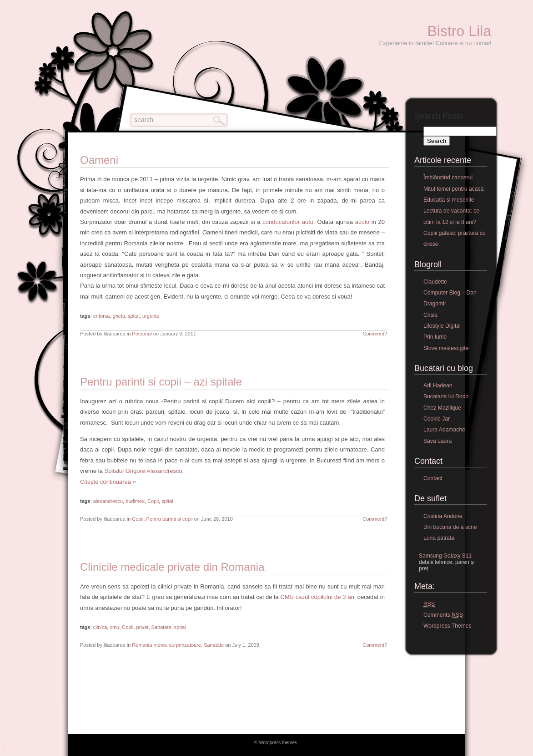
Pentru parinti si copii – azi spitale (161, 382)
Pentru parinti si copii (170, 519)
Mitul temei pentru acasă (453, 189)
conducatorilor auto (288, 222)
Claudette (435, 282)
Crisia (430, 315)
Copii (153, 501)
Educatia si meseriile (449, 200)
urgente (151, 316)
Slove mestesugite (446, 348)
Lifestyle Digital (442, 326)
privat (143, 627)
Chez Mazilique (442, 408)
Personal (142, 334)
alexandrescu (108, 501)
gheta (119, 316)
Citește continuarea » (108, 482)
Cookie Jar (437, 419)
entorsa (102, 316)
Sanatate (161, 627)
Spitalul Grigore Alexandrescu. (144, 471)
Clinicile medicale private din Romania (172, 567)
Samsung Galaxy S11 (445, 556)
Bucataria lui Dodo (446, 396)
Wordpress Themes (448, 626)
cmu (114, 627)
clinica (100, 627)
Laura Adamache (444, 430)
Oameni (99, 160)
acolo (362, 222)
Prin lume (435, 337)
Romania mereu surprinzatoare (166, 645)
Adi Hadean (438, 386)
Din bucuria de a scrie (450, 527)
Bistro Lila (460, 31)
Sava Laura (437, 441)
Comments (443, 615)
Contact (433, 478)
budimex (135, 501)
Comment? (375, 334)
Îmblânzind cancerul (448, 178)
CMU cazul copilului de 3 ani (318, 597)
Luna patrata (439, 538)
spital (134, 316)
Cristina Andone (443, 516)
